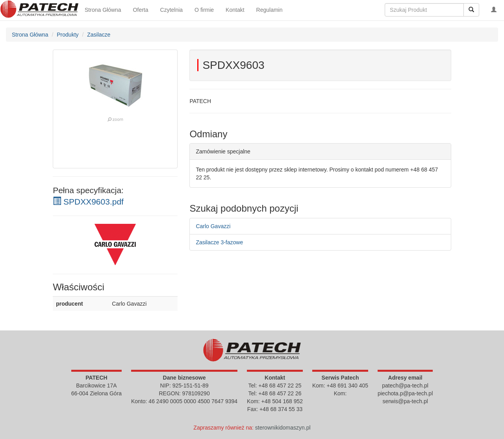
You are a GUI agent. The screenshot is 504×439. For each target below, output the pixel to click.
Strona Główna (103, 10)
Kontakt (235, 10)
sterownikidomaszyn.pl (283, 428)
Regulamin (270, 10)
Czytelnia (172, 10)
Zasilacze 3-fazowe (219, 242)
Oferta (141, 10)
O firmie (204, 10)
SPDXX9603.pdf (88, 202)
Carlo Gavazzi (213, 226)
